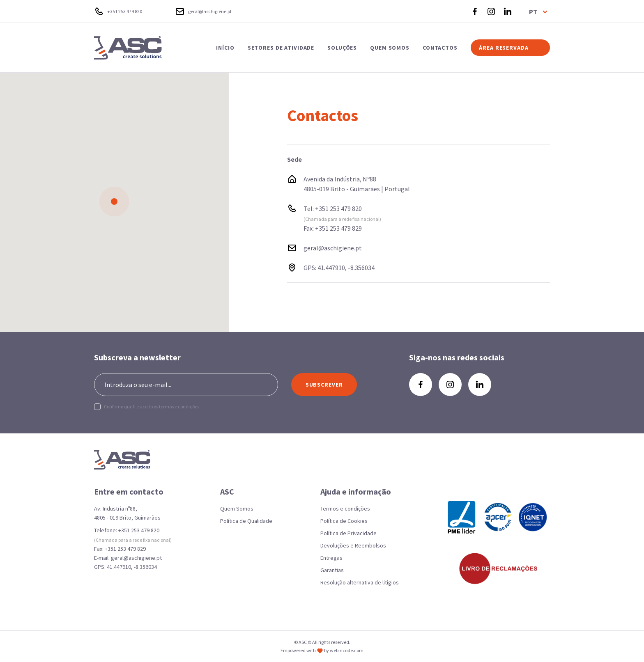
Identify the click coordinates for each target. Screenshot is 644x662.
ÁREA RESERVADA (504, 48)
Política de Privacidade (348, 533)
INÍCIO (225, 48)
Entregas (331, 558)
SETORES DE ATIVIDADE (281, 48)
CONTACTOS (440, 48)
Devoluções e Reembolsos (353, 545)
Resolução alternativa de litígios (360, 582)
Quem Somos (237, 509)
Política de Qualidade (246, 521)
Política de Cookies (344, 521)
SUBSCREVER (324, 385)
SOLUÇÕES (342, 48)
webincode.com (347, 650)
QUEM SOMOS (390, 48)
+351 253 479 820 (338, 208)
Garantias (332, 570)
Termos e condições (345, 509)
